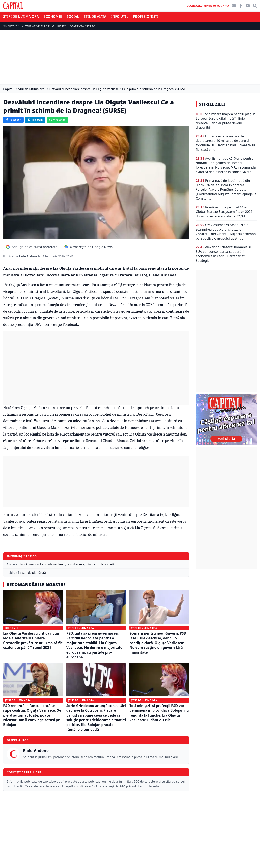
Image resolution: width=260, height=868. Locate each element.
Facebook (13, 120)
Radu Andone (28, 256)
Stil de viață (95, 16)
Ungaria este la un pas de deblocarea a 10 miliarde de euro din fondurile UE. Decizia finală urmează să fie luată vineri (225, 143)
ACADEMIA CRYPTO (82, 26)
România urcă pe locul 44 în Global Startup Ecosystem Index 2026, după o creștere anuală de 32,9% (225, 212)
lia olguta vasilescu (53, 564)
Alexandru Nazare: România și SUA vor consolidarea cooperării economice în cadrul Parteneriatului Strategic (223, 254)
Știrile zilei (212, 104)
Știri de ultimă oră (21, 16)
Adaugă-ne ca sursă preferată (32, 247)
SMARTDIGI (11, 26)
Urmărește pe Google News (88, 247)
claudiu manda (29, 564)
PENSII (62, 26)
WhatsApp (57, 120)
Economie (53, 16)
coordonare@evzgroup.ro (208, 6)
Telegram (35, 120)
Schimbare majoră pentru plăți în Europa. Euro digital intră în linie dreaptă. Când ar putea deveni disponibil (226, 121)
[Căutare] (255, 6)
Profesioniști (146, 16)
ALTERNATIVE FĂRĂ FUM (38, 26)
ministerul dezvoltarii (100, 564)
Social (73, 16)
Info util (120, 16)
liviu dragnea (75, 564)
